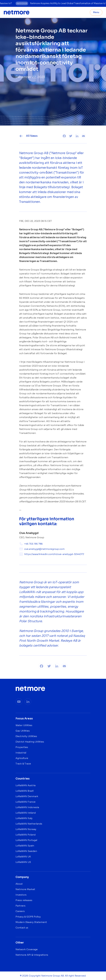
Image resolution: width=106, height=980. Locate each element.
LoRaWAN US (23, 862)
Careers (20, 911)
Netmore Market (25, 889)
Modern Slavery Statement (31, 922)
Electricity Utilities (26, 736)
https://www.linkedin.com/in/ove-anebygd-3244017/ (52, 554)
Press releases (24, 900)
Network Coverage (27, 949)
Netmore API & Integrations (32, 955)
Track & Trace (23, 764)
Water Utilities (24, 725)
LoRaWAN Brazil (25, 791)
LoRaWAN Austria (26, 785)
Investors (21, 895)
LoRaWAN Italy (24, 818)
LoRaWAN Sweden (26, 851)
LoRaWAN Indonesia (27, 807)
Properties (22, 747)
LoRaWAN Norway (26, 829)
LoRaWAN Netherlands (29, 824)
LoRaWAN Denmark (27, 796)
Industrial (21, 753)
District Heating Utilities (30, 742)
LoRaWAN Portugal (26, 840)
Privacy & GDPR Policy (28, 917)
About (19, 884)
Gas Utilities (23, 731)
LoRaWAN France (26, 802)
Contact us (22, 928)
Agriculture (22, 758)
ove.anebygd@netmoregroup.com (42, 549)
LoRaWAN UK (23, 857)
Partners (20, 906)
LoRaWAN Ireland (26, 813)
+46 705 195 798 (31, 544)
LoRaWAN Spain (25, 846)
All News (28, 136)
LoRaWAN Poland (26, 835)
